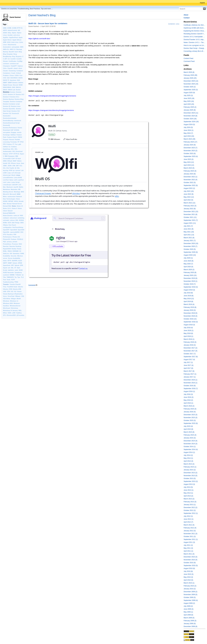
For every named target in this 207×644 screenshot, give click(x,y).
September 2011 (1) (191, 539)
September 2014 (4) (191, 449)
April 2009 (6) (188, 615)
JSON (10, 166)
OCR (9, 223)
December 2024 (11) (191, 113)
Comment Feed (189, 61)
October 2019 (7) (190, 284)
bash (16, 52)
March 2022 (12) (189, 203)
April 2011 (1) (188, 551)
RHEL (5, 251)
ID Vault (18, 159)
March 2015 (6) (189, 432)
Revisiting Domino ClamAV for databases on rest (195, 34)
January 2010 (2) (190, 589)
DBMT (5, 83)
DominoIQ (6, 125)
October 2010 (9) (190, 563)
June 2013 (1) (189, 490)
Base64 (11, 52)
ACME (9, 28)
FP (18, 142)
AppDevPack (13, 37)
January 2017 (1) (190, 377)
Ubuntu (20, 287)
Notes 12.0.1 (7, 208)
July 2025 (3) (188, 95)
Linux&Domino (8, 178)
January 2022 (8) (190, 209)
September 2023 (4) (191, 156)
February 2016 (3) (190, 409)
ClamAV (10, 68)
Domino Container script (11, 104)
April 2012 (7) (188, 522)
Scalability (7, 256)
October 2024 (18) (190, 119)
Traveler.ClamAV (15, 284)
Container (20, 71)
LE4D (5, 173)
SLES (20, 261)
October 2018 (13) (190, 319)
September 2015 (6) (191, 423)
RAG (20, 244)
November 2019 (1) (190, 281)
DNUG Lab (11, 90)
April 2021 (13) (189, 235)
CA (9, 59)
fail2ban (13, 135)
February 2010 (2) (190, 586)
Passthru (10, 234)
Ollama (5, 225)
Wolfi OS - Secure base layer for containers (48, 24)
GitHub (5, 147)
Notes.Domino (8, 216)
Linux (18, 175)
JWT (17, 166)
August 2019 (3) (189, 290)
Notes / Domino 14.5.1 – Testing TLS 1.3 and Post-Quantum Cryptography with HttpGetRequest (195, 42)
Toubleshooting (8, 282)
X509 (9, 313)
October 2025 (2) (190, 87)
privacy (9, 242)
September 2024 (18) (191, 122)
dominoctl (18, 121)
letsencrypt (7, 175)
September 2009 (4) (191, 600)
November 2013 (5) (190, 476)
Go (9, 147)
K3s (4, 168)
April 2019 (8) (188, 301)
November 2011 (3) (190, 534)
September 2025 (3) (191, 90)
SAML (22, 253)
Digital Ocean (8, 85)
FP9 (4, 144)
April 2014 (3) (188, 461)
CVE (4, 78)
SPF (12, 265)
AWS (22, 47)
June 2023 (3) (189, 159)
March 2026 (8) (189, 72)
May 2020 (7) (188, 264)
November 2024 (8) (190, 116)
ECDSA (17, 130)
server (5, 258)
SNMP (10, 263)
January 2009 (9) (190, 624)
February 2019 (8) (190, 307)
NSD (21, 216)
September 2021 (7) (191, 220)
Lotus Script (15, 182)
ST (15, 268)
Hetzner (6, 154)
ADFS (5, 30)
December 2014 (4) (190, 441)
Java (22, 163)
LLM (15, 180)
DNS (14, 87)
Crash (13, 73)
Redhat (14, 249)
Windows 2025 (8, 303)
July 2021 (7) (188, 226)
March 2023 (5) (189, 168)
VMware (18, 296)
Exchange (6, 135)
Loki (4, 182)
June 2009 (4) (189, 609)
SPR (22, 265)
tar (23, 275)
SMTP (5, 263)
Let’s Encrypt (16, 173)
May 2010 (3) (188, 577)
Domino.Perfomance (10, 128)
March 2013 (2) (189, 499)
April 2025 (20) (189, 104)
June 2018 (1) (189, 331)
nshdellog (21, 218)
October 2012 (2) (190, 510)
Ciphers (20, 66)
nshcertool (13, 218)
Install (5, 163)
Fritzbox (9, 144)
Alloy (9, 33)
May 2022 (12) (189, 197)
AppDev (6, 37)
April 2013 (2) (188, 496)
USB (5, 291)
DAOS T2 (6, 80)
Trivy (5, 287)
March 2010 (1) (189, 583)
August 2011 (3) (189, 542)
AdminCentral (12, 30)
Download (6, 130)
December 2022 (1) (190, 177)
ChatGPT (14, 66)
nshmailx (6, 220)
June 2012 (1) (189, 519)
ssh (9, 268)
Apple (21, 37)
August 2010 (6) (189, 568)
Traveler (6, 284)
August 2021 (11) (190, 223)
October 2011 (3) (190, 537)
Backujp (19, 49)
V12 (15, 291)
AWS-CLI (6, 49)
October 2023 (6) (190, 154)
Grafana (14, 147)
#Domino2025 (11, 315)
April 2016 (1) (188, 403)
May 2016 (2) (188, 400)
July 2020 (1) (188, 258)
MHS (22, 192)
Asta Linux (15, 42)
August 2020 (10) (190, 255)
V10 (12, 291)
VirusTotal (11, 296)
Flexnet (12, 140)
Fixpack (6, 140)
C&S (8, 78)
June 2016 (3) (189, 397)
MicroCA (6, 194)
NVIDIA (21, 220)
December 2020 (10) (191, 243)
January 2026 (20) (190, 78)
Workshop (14, 308)
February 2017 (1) (190, 374)
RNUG (10, 251)
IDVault (10, 161)
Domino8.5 (7, 116)
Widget (13, 299)
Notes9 (10, 211)
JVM (14, 166)
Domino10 (15, 113)
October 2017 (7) (190, 354)
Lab (22, 170)
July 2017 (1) (188, 362)
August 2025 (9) (189, 93)
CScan (12, 75)
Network (19, 197)
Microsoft (13, 194)
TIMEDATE (10, 277)
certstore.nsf (14, 64)
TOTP (13, 280)
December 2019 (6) (190, 278)
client (20, 68)
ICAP (13, 159)
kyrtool (18, 170)
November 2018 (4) (190, 316)
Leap (9, 173)
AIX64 (5, 33)
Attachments (12, 45)
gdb (20, 144)
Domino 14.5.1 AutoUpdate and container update (195, 37)
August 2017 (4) (189, 360)
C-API (5, 59)
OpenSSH (21, 230)
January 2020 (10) (190, 275)
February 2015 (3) (190, 435)
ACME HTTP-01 (17, 28)
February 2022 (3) (190, 206)
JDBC (5, 166)
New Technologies (9, 199)
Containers (7, 73)
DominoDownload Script (11, 123)
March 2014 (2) (189, 464)
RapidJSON (7, 249)
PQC (5, 242)
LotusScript (7, 185)
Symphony (18, 272)
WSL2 (5, 313)
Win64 (19, 299)
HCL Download (17, 151)
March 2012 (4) (189, 525)
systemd (6, 275)
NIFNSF (11, 201)
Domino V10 (16, 111)
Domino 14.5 (20, 94)
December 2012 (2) (190, 507)
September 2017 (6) (191, 357)
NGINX (5, 201)
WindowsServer (15, 306)
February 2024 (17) (190, 142)
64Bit (5, 28)
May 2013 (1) (188, 493)
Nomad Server (17, 204)
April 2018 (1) (188, 336)
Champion (7, 66)
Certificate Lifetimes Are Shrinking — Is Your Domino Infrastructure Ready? (195, 25)
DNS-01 (18, 87)
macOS (16, 187)
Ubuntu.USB (17, 289)
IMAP (15, 161)
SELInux (20, 256)
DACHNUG (14, 78)
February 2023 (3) (190, 171)
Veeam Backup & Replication (13, 294)
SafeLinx (6, 253)
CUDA (17, 75)
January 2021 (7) (190, 241)
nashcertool (12, 197)
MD (19, 189)
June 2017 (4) (189, 365)
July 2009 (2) (188, 606)
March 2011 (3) (189, 554)
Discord (15, 85)
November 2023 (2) (190, 151)
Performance (7, 237)
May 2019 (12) (189, 299)
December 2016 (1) (190, 380)
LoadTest (21, 180)
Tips (19, 277)
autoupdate (15, 47)
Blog (20, 52)
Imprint (202, 3)
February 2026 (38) (190, 75)
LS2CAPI (15, 185)
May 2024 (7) (188, 133)
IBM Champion (10, 156)
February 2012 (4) (190, 528)
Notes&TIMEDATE (9, 213)
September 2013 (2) (191, 481)
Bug (14, 56)
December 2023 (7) (190, 148)
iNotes (19, 161)
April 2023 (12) (189, 165)
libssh (13, 175)
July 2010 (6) (188, 571)
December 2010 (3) (190, 557)
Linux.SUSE (18, 178)
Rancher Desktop (15, 246)
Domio (20, 128)
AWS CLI (13, 49)
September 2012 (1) (191, 513)
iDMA (5, 161)
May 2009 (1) (188, 612)
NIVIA (16, 201)
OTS (4, 234)
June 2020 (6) (189, 261)
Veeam (19, 291)
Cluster (5, 71)
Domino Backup (8, 99)
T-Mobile (18, 275)
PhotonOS (7, 239)
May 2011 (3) (188, 548)
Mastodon (14, 189)
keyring (6, 170)
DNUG (5, 90)
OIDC (22, 223)
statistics (11, 270)
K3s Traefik (10, 168)
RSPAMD (16, 251)
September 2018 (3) (191, 322)
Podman (14, 239)
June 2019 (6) (189, 296)
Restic (19, 249)
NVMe (5, 223)
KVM (10, 170)
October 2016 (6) (190, 386)
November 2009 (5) (190, 595)
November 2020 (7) (190, 246)
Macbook (10, 187)
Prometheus (7, 244)
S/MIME (12, 275)
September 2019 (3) (191, 287)
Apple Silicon (17, 40)
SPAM (20, 263)
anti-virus (17, 35)
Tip (16, 277)
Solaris (15, 263)
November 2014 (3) (190, 444)
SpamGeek (7, 265)
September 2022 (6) (191, 185)
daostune (13, 80)
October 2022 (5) (190, 183)
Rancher (6, 246)
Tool (4, 280)
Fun (16, 144)
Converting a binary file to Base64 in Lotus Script (195, 51)
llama (11, 180)
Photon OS (16, 237)
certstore (6, 64)
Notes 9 (15, 208)
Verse (5, 296)
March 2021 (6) (189, 238)
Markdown (7, 189)
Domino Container (16, 102)
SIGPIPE (15, 261)
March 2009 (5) (189, 618)
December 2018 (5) (190, 313)
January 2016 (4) (190, 412)
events (19, 132)
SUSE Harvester (8, 272)
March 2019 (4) (189, 304)
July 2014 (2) (188, 455)
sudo (16, 270)
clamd (16, 68)
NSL (17, 220)
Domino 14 (11, 94)
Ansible (10, 35)
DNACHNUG (7, 87)
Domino (6, 92)
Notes (14, 206)
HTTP (11, 154)
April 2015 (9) (188, 429)
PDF (15, 234)
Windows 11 (14, 301)
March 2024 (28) (189, 139)
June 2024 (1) (189, 130)
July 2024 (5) (188, 127)
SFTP (9, 261)
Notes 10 (20, 206)
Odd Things (16, 223)
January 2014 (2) (190, 470)
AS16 (9, 42)
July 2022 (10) (189, 191)
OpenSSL (6, 232)
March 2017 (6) (189, 371)
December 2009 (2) (190, 592)
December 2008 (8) (190, 626)
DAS (18, 80)
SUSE (21, 270)
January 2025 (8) (190, 110)
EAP (12, 130)
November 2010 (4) (190, 560)
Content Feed (188, 58)
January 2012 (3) (190, 531)
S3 (20, 251)
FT (14, 144)
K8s (18, 168)
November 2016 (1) (190, 383)
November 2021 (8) (190, 214)
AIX (19, 30)
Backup (6, 52)
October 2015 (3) (190, 420)
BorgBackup (7, 56)
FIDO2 (20, 137)
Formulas (14, 142)
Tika (4, 277)
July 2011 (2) (188, 545)
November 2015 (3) (190, 418)
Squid (5, 268)
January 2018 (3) (190, 345)
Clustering (12, 71)
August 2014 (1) (189, 452)
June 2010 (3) (189, 574)
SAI (11, 253)
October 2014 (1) (190, 447)
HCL (12, 149)
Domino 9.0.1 (15, 97)
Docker (18, 90)
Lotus (9, 182)
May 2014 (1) (188, 458)
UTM (8, 291)
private (15, 242)
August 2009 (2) (189, 603)
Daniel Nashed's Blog (42, 15)
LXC (20, 185)
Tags (5, 24)
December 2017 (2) (190, 348)
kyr (14, 170)
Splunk (17, 265)
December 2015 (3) (190, 415)
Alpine (14, 33)
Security (14, 256)
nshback (6, 218)
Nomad (9, 204)
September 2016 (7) (191, 389)
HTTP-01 (16, 154)
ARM (5, 42)
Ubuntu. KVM (8, 289)
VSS (23, 296)
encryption (7, 132)
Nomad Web (7, 206)
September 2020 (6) (191, 252)
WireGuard (7, 308)
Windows (6, 301)
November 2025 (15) (191, 84)
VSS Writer (7, 299)
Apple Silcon (7, 40)
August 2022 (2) (189, 188)
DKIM (21, 85)
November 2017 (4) (190, 351)
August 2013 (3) (189, 484)
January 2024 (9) (190, 145)
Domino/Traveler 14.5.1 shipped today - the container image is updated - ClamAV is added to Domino (195, 40)
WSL (20, 310)
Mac (4, 187)
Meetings (17, 192)
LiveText (6, 180)
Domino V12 (7, 113)
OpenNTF (6, 230)
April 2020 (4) (188, 267)
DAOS (20, 78)
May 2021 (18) (189, 232)
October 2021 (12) (190, 217)
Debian (21, 83)
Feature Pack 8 (12, 137)
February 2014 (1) (190, 467)
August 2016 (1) (189, 391)
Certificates (12, 61)
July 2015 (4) (188, 426)
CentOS (13, 59)
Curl (21, 75)
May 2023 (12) (189, 162)
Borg (15, 54)
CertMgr (20, 61)
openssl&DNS (15, 232)
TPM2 (16, 282)
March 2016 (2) (189, 406)
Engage (14, 132)
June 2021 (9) (189, 229)
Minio (5, 197)
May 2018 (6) (188, 333)
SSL (12, 268)
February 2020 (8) (190, 272)
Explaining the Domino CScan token (195, 31)
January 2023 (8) (190, 174)
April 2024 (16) (189, 136)
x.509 (14, 313)
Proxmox (15, 244)
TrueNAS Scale (12, 287)
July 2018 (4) (188, 328)
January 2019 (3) (190, 310)
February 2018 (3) (190, 342)
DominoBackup (8, 121)
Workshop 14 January (10, 310)
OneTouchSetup (18, 227)
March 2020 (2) (189, 270)
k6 (15, 168)
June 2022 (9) (189, 194)
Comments (32, 285)
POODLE (20, 239)
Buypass (19, 56)
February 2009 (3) (190, 621)
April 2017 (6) (188, 368)
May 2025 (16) (189, 101)
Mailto (21, 187)
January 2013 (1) (190, 505)
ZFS (4, 315)
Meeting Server (8, 192)
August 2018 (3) (189, 325)
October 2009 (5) (190, 597)
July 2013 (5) (188, 487)
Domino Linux (16, 106)
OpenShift (14, 230)
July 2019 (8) (188, 293)
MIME (19, 194)
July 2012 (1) (188, 516)
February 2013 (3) (190, 502)
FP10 (22, 142)
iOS (9, 163)
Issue (18, 163)
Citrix (5, 68)
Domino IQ (7, 106)
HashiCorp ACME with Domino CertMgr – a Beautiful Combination (195, 28)
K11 (21, 166)
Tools (8, 280)
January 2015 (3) (190, 438)
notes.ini (16, 216)
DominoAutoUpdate (10, 118)
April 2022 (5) (188, 200)
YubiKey (19, 313)
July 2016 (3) (188, 394)
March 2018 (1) (189, 339)
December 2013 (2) (190, 473)
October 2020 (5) (190, 249)
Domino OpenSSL (9, 109)
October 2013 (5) (190, 478)
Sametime (16, 253)
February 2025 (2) (190, 107)
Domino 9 (6, 97)
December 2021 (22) (191, 212)
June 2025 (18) (189, 98)
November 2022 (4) (190, 180)
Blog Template (8, 54)
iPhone (13, 163)
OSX (22, 232)
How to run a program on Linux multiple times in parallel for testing (195, 45)
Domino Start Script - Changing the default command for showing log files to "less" (195, 48)
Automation (7, 47)
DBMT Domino (13, 83)
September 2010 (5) (191, 566)
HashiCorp (7, 149)
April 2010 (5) (188, 580)
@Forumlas (20, 315)
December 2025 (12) (191, 81)
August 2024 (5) (189, 125)
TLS (22, 277)
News (18, 199)
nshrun (12, 220)
